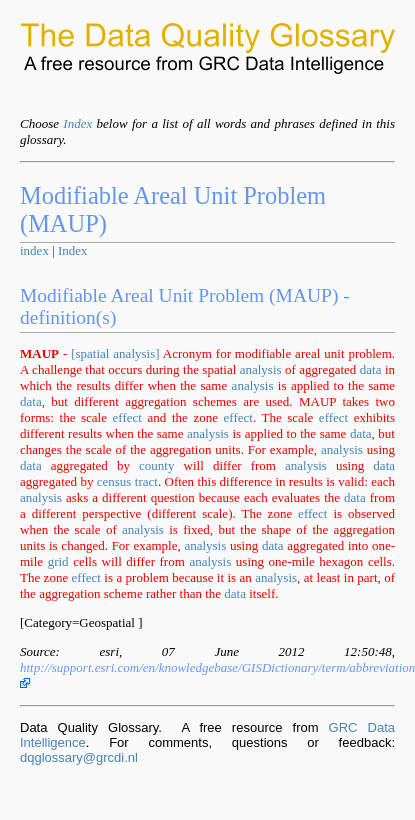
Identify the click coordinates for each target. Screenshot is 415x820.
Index (77, 123)
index (34, 250)
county (156, 465)
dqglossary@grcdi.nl (79, 757)
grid (58, 561)
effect (127, 417)
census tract (127, 481)
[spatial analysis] (115, 353)
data (371, 369)
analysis (261, 369)
